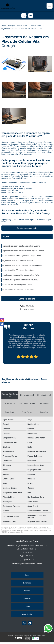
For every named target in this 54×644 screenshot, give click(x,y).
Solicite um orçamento (27, 228)
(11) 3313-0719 (16, 220)
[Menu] (50, 6)
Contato (27, 606)
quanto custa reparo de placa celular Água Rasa (21, 280)
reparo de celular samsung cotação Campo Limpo (22, 256)
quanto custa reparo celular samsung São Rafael (21, 275)
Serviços (27, 599)
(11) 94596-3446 (27, 309)
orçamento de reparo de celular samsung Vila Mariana (23, 251)
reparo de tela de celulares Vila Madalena (18, 290)
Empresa (27, 583)
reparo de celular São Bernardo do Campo (19, 270)
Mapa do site (27, 614)
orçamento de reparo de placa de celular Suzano (21, 246)
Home (27, 575)
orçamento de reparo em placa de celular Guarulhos (22, 265)
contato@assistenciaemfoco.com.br (27, 564)
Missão (27, 591)
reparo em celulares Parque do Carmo (17, 285)
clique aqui (29, 220)
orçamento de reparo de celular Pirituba (18, 261)
